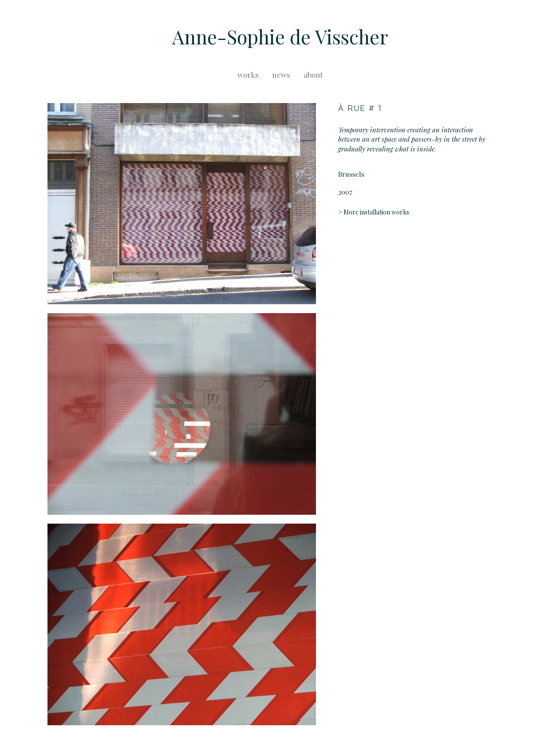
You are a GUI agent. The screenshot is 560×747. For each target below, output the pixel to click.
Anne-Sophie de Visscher (280, 36)
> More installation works (374, 212)
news (281, 75)
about (313, 75)
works (248, 75)
